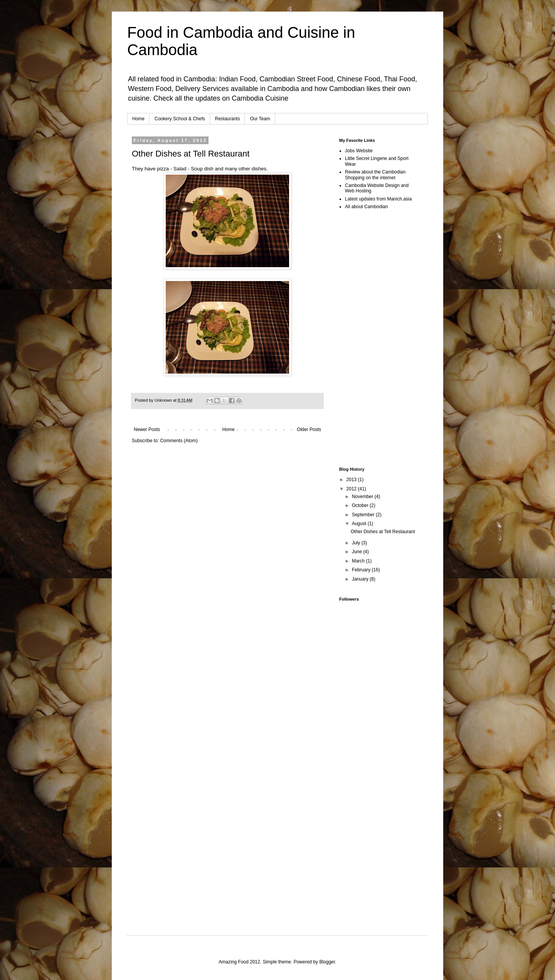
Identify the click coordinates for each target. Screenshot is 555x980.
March (359, 561)
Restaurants (228, 119)
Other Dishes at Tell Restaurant (191, 154)
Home (138, 119)
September (364, 515)
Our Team (260, 119)
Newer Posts (147, 429)
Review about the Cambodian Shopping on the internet (375, 175)
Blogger (327, 962)
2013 (352, 480)
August (360, 524)
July (357, 543)
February (362, 570)
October (361, 505)
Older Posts (309, 429)
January (361, 579)
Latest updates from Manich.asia (378, 199)
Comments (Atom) (179, 441)
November (363, 497)
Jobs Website (359, 151)
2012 (352, 489)
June (357, 552)
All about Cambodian (366, 207)
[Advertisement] (222, 467)
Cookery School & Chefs (180, 119)
